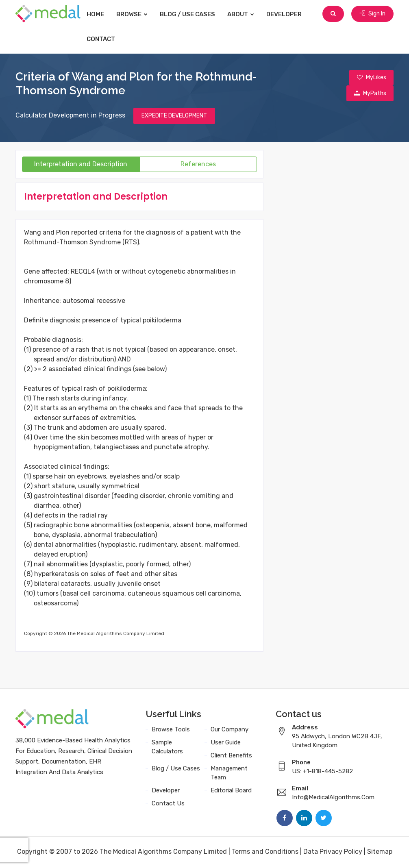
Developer (292, 14)
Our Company (230, 731)
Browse (140, 14)
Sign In (372, 14)
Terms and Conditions (265, 853)
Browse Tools (171, 731)
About (249, 14)
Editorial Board (231, 792)
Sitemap (380, 853)
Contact (109, 39)
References (198, 165)
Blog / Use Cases (196, 14)
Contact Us (168, 805)
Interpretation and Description (81, 165)
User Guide (226, 744)
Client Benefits (231, 757)
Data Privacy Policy (333, 853)
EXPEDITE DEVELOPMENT (174, 117)
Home (103, 14)
